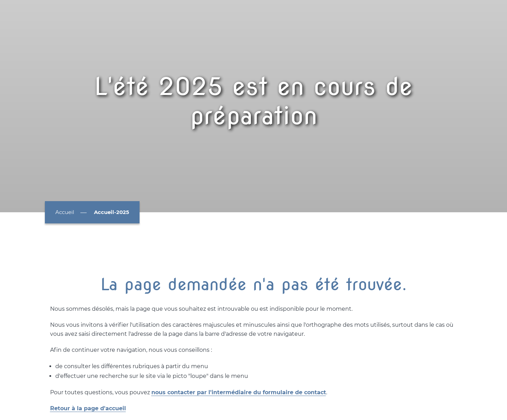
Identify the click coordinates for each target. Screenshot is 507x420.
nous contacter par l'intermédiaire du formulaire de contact (239, 392)
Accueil (65, 212)
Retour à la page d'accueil (88, 408)
